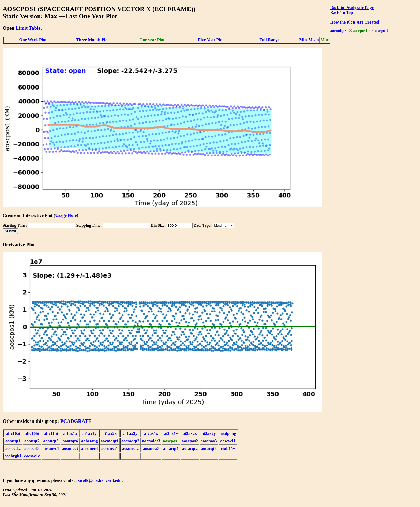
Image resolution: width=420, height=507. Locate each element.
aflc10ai (13, 433)
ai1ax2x (110, 433)
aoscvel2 (13, 448)
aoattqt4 (70, 441)
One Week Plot (33, 40)
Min (303, 40)
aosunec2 (70, 448)
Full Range (269, 40)
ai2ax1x (151, 433)
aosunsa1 (110, 448)
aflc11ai (51, 433)
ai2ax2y (209, 433)
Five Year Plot (211, 40)
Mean (314, 40)
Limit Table (28, 28)
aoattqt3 (51, 441)
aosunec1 (51, 448)
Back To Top (342, 12)
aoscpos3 (209, 441)
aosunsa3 (151, 448)
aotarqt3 (209, 448)
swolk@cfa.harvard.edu (100, 480)
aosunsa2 (130, 448)
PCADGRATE (76, 421)
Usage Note (66, 215)
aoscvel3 (32, 448)
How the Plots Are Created (355, 22)
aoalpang (228, 433)
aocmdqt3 (338, 31)
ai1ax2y (130, 433)
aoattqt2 (32, 441)
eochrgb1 (13, 456)
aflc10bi (32, 433)
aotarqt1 (171, 448)
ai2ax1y (171, 433)
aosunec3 (89, 448)
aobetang (89, 441)
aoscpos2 (381, 31)
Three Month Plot (92, 40)
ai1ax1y (89, 433)
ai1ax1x (70, 433)
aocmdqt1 (110, 441)
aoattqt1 (13, 441)
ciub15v (228, 448)
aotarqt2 (190, 448)
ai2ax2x (190, 433)
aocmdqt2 (130, 441)
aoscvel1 (228, 441)
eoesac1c (32, 456)
